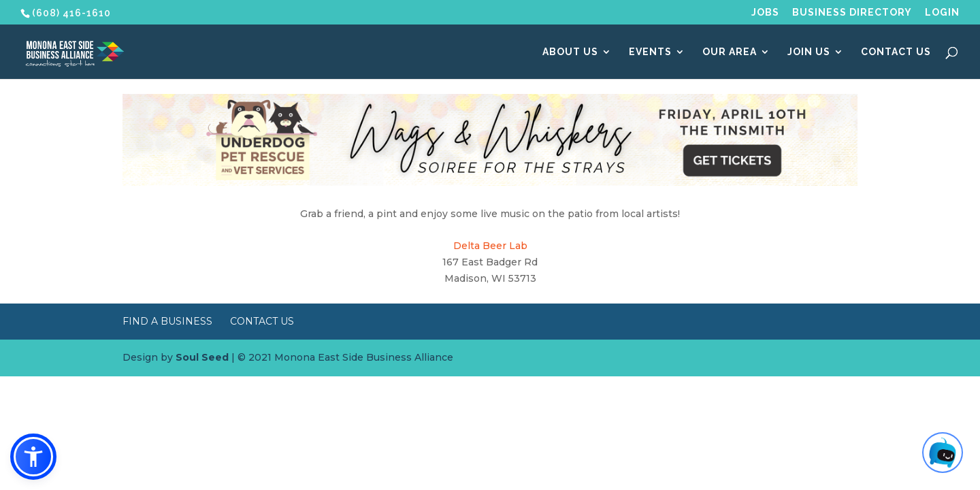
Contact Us (896, 52)
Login (942, 13)
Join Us (809, 52)
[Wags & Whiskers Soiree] (490, 182)
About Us (570, 52)
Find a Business (167, 321)
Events (650, 52)
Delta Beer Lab (490, 246)
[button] (33, 457)
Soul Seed (202, 357)
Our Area (730, 52)
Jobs (765, 13)
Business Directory (852, 13)
